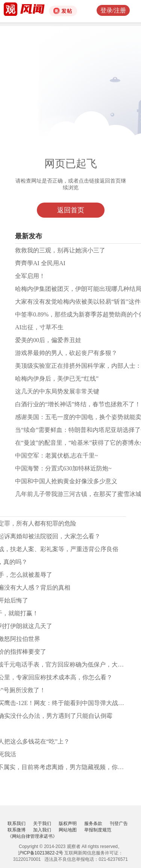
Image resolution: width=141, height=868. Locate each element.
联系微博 (17, 830)
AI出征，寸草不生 (39, 327)
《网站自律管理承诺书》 (32, 836)
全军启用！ (30, 276)
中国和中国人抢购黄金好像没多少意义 (66, 481)
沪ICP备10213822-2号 (41, 853)
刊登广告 (119, 823)
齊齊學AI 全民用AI (40, 263)
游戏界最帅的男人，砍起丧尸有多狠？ (66, 353)
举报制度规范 (98, 830)
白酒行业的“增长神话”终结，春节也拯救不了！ (78, 404)
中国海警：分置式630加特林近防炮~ (63, 468)
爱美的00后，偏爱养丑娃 (48, 340)
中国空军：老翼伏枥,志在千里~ (57, 456)
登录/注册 (113, 10)
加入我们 (42, 830)
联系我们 (17, 823)
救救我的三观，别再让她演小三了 (60, 250)
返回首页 (71, 210)
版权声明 (68, 823)
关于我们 (42, 823)
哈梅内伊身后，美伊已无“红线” (57, 379)
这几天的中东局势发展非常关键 (57, 391)
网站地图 (68, 830)
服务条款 (93, 823)
